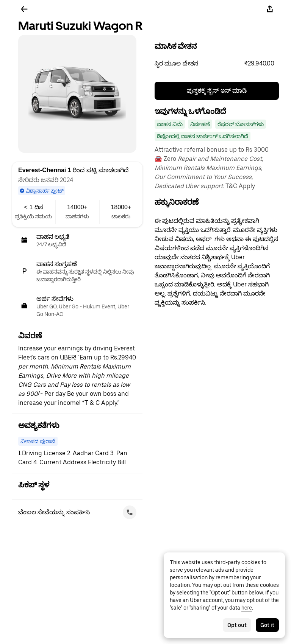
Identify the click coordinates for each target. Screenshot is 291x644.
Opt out (237, 625)
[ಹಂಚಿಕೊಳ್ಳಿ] (270, 9)
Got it (267, 625)
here (247, 608)
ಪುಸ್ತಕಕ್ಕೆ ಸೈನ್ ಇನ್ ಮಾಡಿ (217, 91)
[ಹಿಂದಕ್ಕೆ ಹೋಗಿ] (24, 9)
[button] (217, 64)
